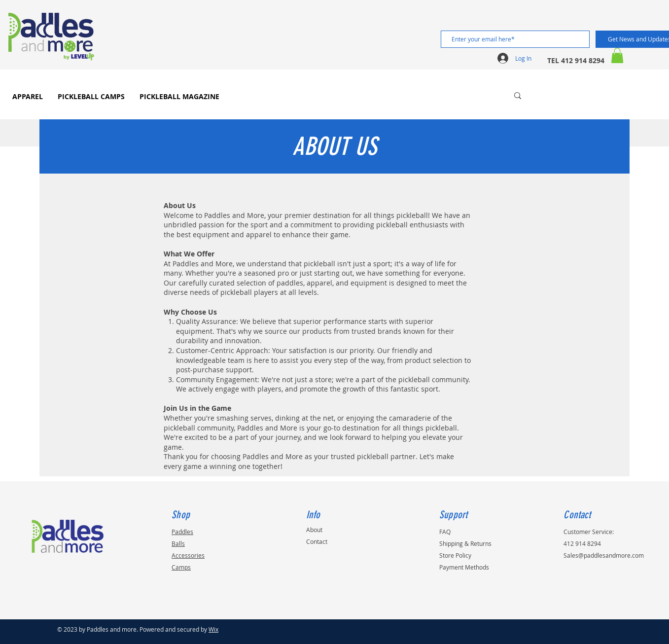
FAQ (445, 532)
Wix (213, 629)
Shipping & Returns (465, 543)
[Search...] (469, 96)
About (314, 530)
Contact (317, 541)
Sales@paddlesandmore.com (604, 555)
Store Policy (455, 555)
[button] (617, 55)
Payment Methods (464, 567)
